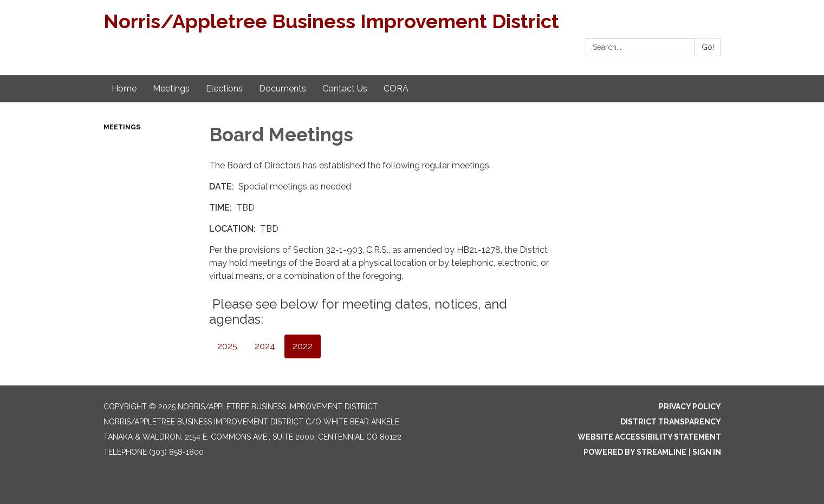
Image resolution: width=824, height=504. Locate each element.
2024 (265, 346)
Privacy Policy (690, 407)
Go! (708, 47)
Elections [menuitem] (224, 89)
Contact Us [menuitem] (345, 89)
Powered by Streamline (635, 452)
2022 (303, 346)
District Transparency (671, 422)
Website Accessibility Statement (649, 437)
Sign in (707, 452)
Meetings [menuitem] (171, 89)
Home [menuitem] (124, 89)
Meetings (122, 127)
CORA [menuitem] (396, 89)
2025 (227, 346)
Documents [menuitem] (283, 89)
